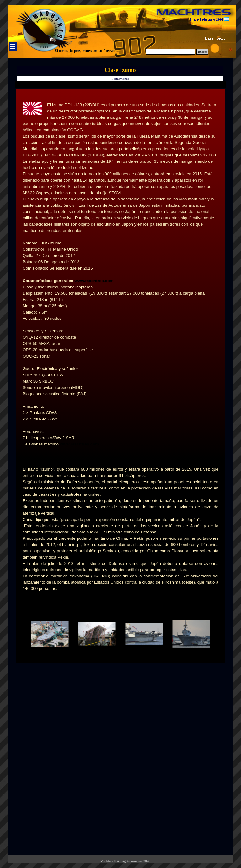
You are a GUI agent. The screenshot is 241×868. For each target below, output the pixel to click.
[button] (50, 634)
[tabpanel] (120, 275)
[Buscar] (171, 52)
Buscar (202, 52)
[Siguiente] (221, 634)
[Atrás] (20, 634)
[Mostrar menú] (13, 46)
